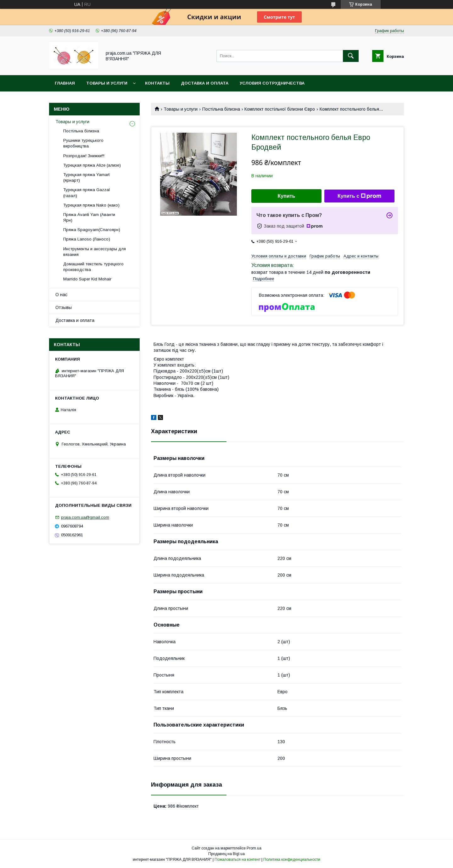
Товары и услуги (107, 83)
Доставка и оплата (205, 83)
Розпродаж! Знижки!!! (84, 156)
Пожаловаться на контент (238, 860)
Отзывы (64, 307)
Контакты (157, 83)
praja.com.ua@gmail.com (85, 517)
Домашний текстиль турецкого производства (93, 267)
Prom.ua (254, 848)
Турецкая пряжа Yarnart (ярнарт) (86, 177)
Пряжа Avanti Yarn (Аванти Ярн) (89, 217)
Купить (287, 196)
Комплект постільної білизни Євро (280, 109)
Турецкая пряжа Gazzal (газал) (87, 193)
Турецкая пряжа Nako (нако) (91, 205)
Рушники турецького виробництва (83, 143)
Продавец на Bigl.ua (226, 854)
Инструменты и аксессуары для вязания (95, 252)
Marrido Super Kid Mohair (87, 279)
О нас (61, 295)
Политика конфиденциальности (292, 860)
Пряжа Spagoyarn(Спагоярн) (92, 230)
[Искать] (351, 56)
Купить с (359, 196)
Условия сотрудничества (272, 83)
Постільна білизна (221, 109)
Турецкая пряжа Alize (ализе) (92, 165)
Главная (65, 83)
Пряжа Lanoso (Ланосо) (87, 239)
